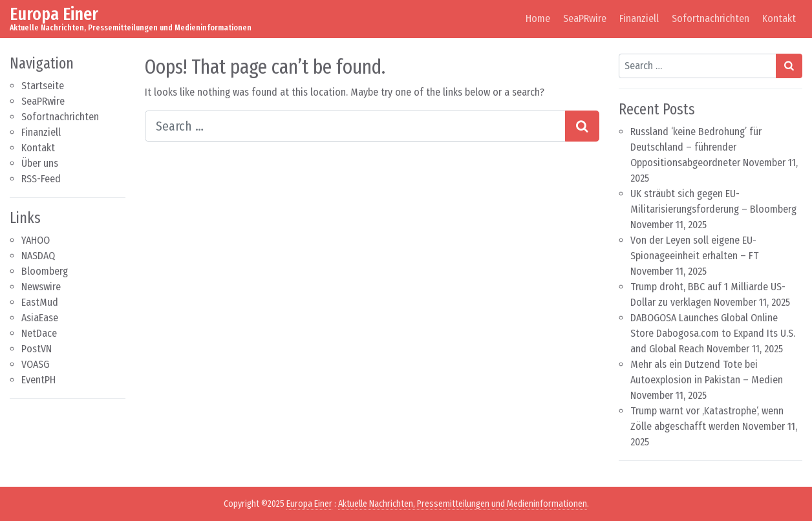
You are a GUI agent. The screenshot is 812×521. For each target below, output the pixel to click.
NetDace (39, 333)
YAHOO (36, 240)
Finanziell (639, 18)
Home (538, 18)
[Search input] (355, 126)
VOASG (35, 364)
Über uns (40, 163)
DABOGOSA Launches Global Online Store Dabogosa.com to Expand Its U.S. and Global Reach (713, 333)
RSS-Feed (41, 179)
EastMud (40, 302)
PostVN (37, 349)
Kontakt (779, 18)
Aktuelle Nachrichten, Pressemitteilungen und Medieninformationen (463, 504)
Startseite (43, 86)
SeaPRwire (585, 18)
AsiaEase (40, 318)
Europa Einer (54, 14)
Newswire (41, 287)
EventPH (38, 380)
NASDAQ (38, 256)
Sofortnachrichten (710, 18)
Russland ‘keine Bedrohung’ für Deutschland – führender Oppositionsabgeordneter (696, 147)
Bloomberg (45, 271)
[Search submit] (582, 126)
